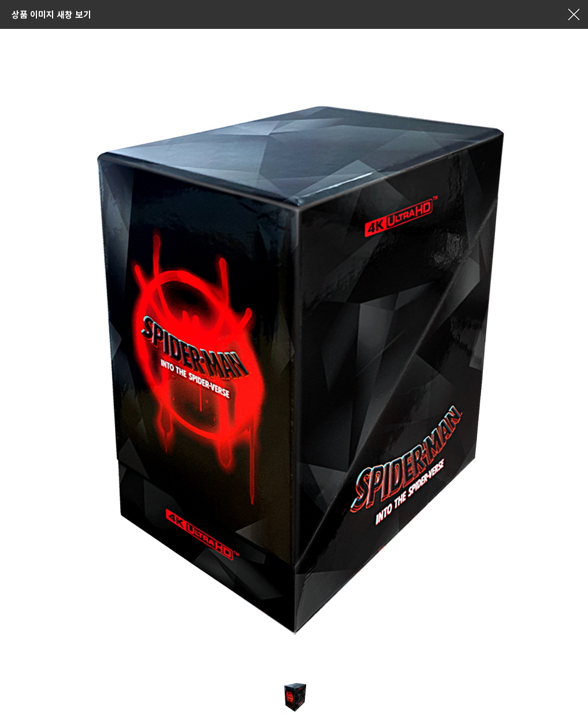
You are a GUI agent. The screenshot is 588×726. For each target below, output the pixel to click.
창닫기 (574, 14)
